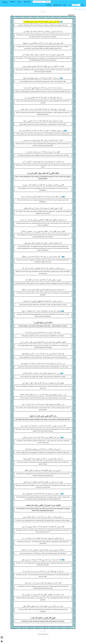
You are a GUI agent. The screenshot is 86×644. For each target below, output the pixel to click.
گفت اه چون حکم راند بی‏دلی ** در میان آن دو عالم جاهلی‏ (43, 208)
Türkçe (80, 9)
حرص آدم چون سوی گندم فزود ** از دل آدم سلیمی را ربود (43, 121)
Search (48, 2)
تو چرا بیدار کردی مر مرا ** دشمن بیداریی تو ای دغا (43, 332)
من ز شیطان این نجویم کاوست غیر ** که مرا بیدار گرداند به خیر (43, 404)
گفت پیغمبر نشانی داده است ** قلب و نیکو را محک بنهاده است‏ (43, 55)
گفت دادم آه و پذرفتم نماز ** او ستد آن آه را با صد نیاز (43, 583)
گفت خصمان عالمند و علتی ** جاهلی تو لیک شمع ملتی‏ (43, 243)
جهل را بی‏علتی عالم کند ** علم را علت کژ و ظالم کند (43, 280)
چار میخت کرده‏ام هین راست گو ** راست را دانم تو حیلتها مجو (43, 354)
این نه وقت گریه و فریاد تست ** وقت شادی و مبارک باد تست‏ (41, 197)
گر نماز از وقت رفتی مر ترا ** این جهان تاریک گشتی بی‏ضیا (43, 459)
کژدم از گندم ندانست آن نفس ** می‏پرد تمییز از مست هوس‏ (43, 140)
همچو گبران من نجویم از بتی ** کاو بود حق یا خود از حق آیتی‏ (43, 383)
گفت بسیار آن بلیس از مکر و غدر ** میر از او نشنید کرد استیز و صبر (43, 426)
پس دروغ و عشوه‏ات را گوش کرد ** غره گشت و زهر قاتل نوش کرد (41, 131)
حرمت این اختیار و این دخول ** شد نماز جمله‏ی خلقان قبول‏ (43, 606)
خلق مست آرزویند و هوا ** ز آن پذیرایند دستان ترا (43, 152)
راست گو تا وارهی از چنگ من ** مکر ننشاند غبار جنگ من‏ (43, 32)
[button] (13, 2)
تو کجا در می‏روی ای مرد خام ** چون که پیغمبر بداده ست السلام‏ (43, 550)
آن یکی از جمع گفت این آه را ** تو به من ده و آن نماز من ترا (43, 571)
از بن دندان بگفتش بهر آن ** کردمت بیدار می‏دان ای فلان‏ (41, 437)
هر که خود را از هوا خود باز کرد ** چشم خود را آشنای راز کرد (43, 162)
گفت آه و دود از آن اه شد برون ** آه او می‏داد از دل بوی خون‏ (41, 560)
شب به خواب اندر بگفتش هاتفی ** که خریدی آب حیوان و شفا (43, 595)
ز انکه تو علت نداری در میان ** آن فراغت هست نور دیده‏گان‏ (41, 257)
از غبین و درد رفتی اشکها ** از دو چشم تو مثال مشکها (43, 471)
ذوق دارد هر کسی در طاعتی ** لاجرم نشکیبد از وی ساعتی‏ (43, 482)
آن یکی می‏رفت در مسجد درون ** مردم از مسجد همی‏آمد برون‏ (43, 517)
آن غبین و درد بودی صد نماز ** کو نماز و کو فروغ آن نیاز (41, 494)
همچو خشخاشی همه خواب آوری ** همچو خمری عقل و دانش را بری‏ (43, 342)
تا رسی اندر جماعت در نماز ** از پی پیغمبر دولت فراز (43, 449)
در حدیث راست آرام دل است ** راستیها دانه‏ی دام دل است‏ (43, 88)
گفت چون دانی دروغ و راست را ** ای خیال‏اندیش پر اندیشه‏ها (43, 43)
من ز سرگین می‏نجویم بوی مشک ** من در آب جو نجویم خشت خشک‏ (43, 395)
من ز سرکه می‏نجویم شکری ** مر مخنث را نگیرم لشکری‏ (41, 373)
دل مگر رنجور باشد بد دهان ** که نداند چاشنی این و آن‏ (43, 98)
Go (79, 5)
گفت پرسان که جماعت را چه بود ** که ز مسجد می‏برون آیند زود (43, 527)
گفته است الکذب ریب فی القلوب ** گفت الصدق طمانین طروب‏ (43, 66)
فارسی (84, 9)
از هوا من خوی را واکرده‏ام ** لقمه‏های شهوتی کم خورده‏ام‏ (43, 301)
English (76, 9)
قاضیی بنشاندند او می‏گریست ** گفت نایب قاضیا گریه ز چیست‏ (43, 185)
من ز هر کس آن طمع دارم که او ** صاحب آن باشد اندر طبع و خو (43, 364)
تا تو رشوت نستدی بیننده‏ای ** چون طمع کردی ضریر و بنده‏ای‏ (43, 290)
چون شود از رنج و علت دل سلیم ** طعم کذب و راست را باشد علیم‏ (43, 109)
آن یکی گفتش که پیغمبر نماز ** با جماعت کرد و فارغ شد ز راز (43, 538)
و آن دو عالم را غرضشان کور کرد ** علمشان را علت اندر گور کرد (43, 268)
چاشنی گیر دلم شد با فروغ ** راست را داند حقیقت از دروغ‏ (41, 311)
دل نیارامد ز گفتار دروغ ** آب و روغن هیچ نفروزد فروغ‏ (41, 78)
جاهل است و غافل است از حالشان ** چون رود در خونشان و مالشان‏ (43, 232)
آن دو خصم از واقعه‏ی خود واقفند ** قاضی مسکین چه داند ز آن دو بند (43, 220)
